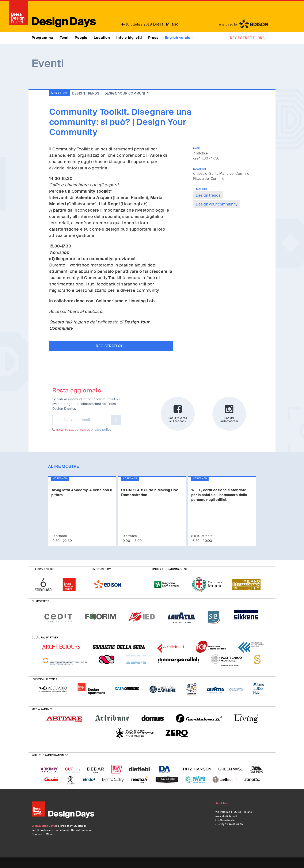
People (81, 38)
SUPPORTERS (40, 601)
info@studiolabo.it (226, 820)
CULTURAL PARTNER (45, 638)
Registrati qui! (111, 346)
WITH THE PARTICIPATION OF (50, 755)
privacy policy (101, 430)
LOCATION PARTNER (44, 679)
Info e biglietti (129, 38)
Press (153, 38)
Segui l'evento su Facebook (178, 414)
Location (102, 38)
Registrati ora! (249, 38)
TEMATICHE (200, 189)
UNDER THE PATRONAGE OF (170, 569)
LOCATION (199, 169)
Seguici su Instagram (229, 414)
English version (179, 38)
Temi (64, 38)
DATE (196, 149)
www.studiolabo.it (226, 816)
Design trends (208, 195)
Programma (43, 38)
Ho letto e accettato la (71, 429)
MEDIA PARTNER (42, 709)
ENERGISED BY (101, 569)
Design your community (217, 204)
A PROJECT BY (44, 569)
